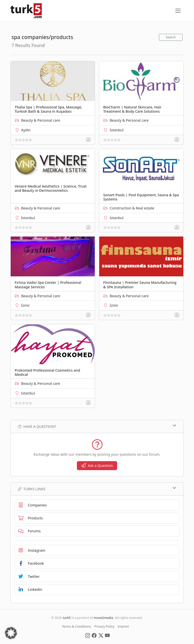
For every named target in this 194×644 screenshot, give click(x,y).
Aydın (26, 130)
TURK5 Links (97, 489)
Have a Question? (97, 426)
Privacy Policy (104, 626)
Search (171, 37)
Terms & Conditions (76, 626)
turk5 (67, 618)
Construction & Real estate (132, 208)
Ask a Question (97, 466)
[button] (11, 633)
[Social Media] (88, 635)
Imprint (123, 626)
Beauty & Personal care (41, 120)
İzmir (25, 305)
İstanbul (117, 130)
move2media (103, 618)
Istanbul (117, 218)
